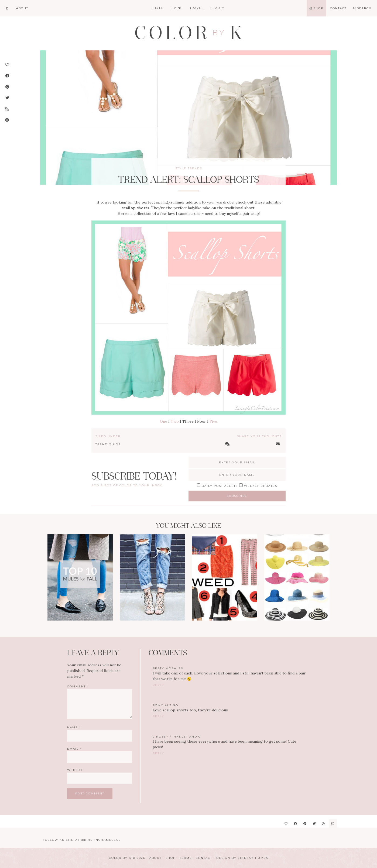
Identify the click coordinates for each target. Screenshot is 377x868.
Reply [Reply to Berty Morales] (158, 685)
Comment (78, 686)
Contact (204, 858)
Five (213, 421)
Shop (171, 858)
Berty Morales (168, 668)
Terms (186, 858)
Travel (197, 8)
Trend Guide (108, 444)
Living (177, 8)
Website (75, 770)
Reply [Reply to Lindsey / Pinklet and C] (158, 753)
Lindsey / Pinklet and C (177, 737)
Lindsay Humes (253, 858)
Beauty (217, 8)
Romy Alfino (165, 705)
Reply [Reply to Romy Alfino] (158, 716)
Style (158, 8)
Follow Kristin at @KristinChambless (82, 840)
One (164, 421)
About (155, 858)
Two (175, 421)
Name (74, 727)
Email (75, 749)
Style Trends (189, 168)
